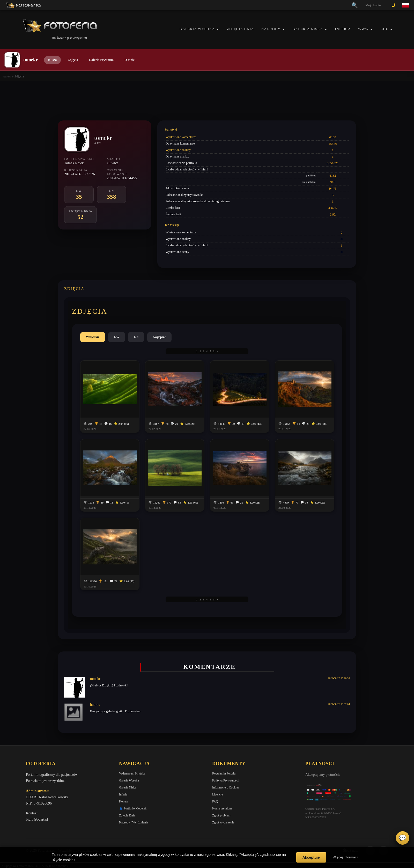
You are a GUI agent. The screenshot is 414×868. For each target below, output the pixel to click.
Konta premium (222, 808)
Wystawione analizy (178, 150)
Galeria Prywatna (101, 60)
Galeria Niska (308, 29)
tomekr (7, 76)
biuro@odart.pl (37, 819)
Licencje (217, 794)
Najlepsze (159, 337)
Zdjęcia (73, 60)
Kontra (123, 801)
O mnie (130, 60)
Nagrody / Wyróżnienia (134, 822)
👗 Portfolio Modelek (133, 808)
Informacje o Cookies (226, 787)
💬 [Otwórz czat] (403, 838)
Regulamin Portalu (224, 773)
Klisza (52, 60)
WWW (363, 29)
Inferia (343, 29)
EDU (385, 29)
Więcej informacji (345, 857)
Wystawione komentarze (181, 137)
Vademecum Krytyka (132, 773)
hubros (95, 705)
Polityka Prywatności (225, 780)
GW (117, 337)
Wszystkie (93, 337)
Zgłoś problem (221, 815)
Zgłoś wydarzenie (223, 822)
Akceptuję (311, 857)
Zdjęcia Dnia (241, 29)
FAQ (215, 801)
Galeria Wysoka (197, 29)
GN (136, 337)
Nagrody (271, 29)
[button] (218, 29)
